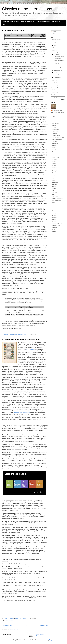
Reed (54, 211)
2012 (54, 92)
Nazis (54, 195)
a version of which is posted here (22, 413)
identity (54, 180)
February (56, 77)
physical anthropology (58, 199)
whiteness (55, 227)
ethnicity (8, 621)
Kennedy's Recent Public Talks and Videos (57, 41)
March (56, 75)
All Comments (56, 34)
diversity (54, 150)
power (54, 203)
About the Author (56, 22)
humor (54, 178)
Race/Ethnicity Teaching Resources (11, 22)
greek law (55, 172)
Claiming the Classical (58, 138)
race (12, 621)
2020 (54, 80)
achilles (54, 117)
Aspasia (54, 127)
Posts (54, 31)
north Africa (55, 197)
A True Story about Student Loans (13, 30)
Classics (54, 142)
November (57, 68)
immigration (55, 182)
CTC (53, 148)
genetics (54, 168)
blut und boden (56, 135)
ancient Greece (56, 119)
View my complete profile (57, 112)
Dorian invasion (56, 152)
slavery (54, 213)
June (55, 73)
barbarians (55, 131)
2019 (54, 83)
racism (54, 207)
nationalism (55, 192)
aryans (54, 125)
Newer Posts (7, 625)
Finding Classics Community (43, 22)
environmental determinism (56, 157)
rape (53, 209)
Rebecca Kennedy (57, 110)
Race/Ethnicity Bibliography (28, 22)
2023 (54, 48)
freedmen (55, 166)
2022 (54, 50)
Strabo (54, 215)
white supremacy (57, 225)
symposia (55, 217)
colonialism (55, 144)
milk (53, 190)
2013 (54, 90)
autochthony (55, 129)
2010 (54, 94)
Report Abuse (39, 635)
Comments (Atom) (14, 629)
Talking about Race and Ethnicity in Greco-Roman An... (59, 63)
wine (53, 230)
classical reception (57, 140)
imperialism (55, 184)
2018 (54, 85)
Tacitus (54, 219)
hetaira (54, 176)
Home (4, 24)
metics (54, 188)
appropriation (56, 123)
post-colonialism (56, 201)
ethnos (54, 162)
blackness (55, 133)
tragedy (54, 221)
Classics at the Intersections (27, 9)
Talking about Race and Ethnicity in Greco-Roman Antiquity (21, 339)
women (54, 232)
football (54, 164)
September (57, 70)
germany (54, 170)
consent (54, 146)
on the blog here (30, 349)
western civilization (57, 223)
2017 (54, 87)
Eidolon (54, 154)
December (57, 55)
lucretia (54, 186)
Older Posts (43, 625)
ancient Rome (56, 121)
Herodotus (55, 174)
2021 (54, 53)
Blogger (51, 640)
